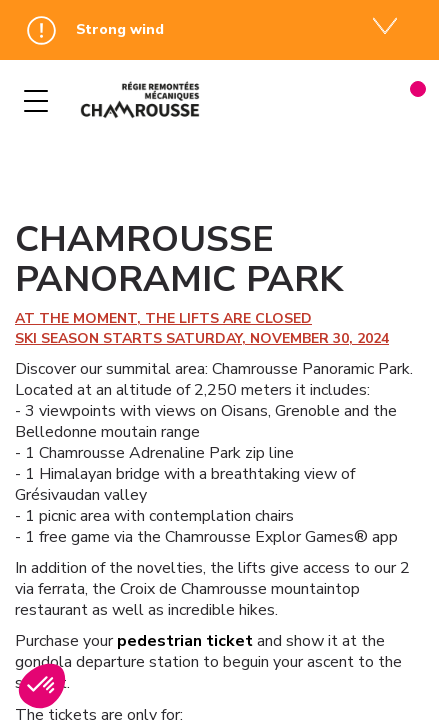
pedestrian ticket (185, 641)
